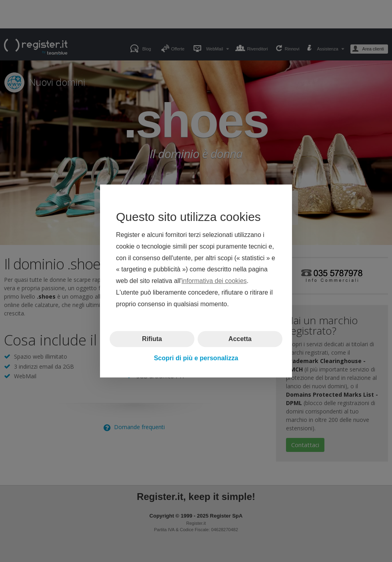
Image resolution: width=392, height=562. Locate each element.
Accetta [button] (240, 338)
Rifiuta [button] (152, 338)
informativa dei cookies (214, 281)
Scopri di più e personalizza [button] (196, 358)
